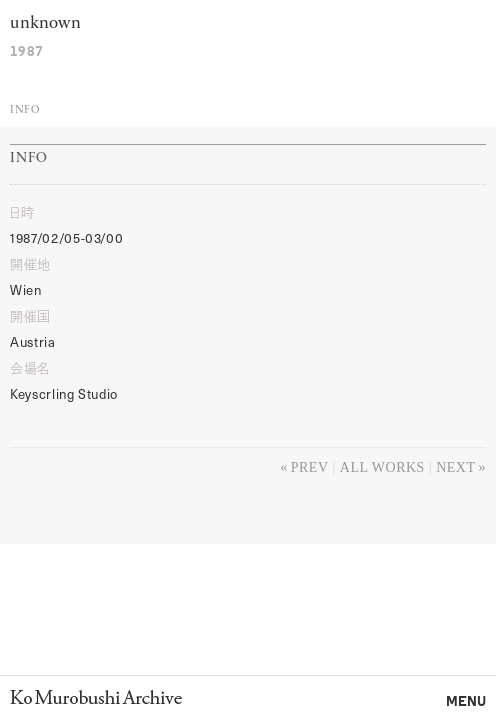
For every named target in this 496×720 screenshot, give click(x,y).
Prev (310, 467)
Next (455, 467)
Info (24, 110)
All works (382, 467)
